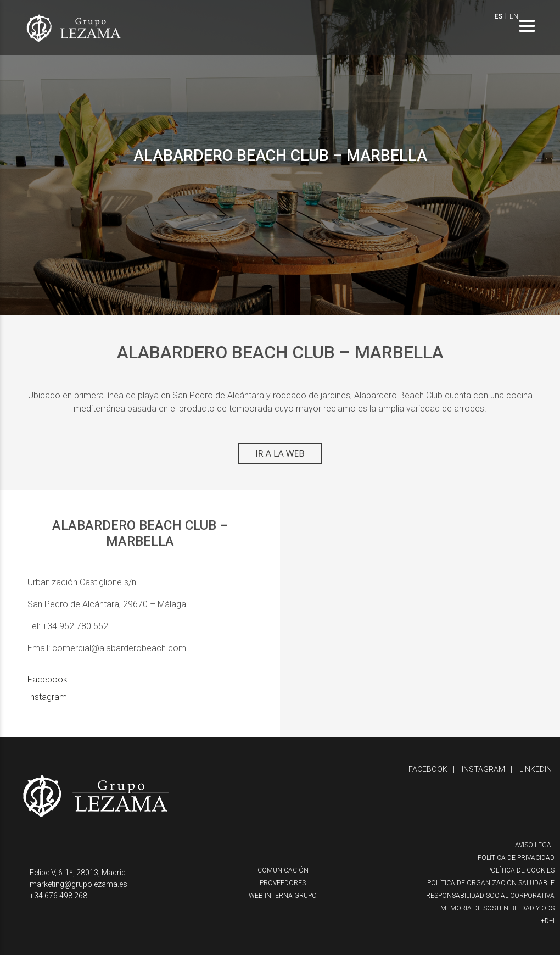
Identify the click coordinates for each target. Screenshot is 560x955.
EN (514, 16)
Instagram (47, 697)
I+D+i (547, 921)
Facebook (47, 679)
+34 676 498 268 (58, 896)
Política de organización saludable (491, 883)
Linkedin (536, 769)
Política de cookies (521, 870)
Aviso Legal (535, 845)
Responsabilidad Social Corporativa (490, 896)
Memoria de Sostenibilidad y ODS (497, 908)
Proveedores (283, 883)
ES (498, 16)
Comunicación (283, 870)
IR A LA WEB (280, 453)
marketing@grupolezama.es (79, 884)
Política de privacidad (516, 858)
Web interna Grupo (283, 896)
